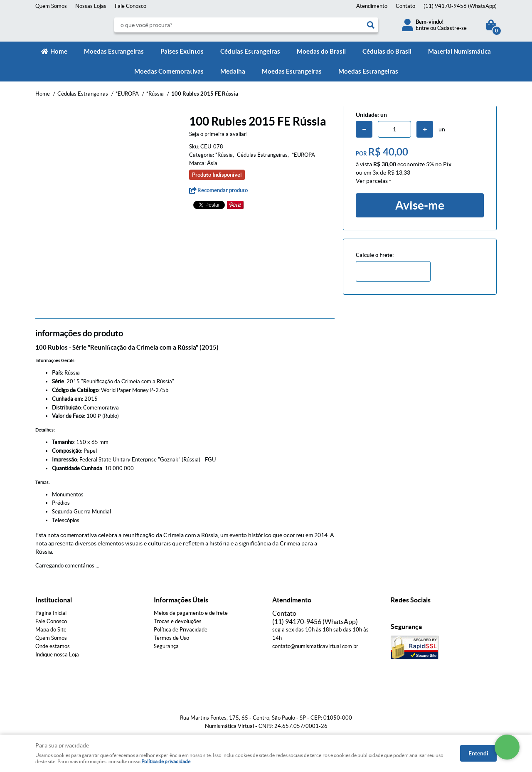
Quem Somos (51, 6)
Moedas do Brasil (321, 51)
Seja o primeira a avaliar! (218, 134)
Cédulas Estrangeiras (250, 51)
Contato (405, 6)
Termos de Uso (171, 638)
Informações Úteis (181, 600)
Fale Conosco (131, 6)
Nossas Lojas (91, 6)
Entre (422, 28)
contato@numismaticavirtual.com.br (315, 646)
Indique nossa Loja (57, 655)
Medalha (233, 71)
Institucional (54, 600)
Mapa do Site (51, 630)
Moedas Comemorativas (169, 71)
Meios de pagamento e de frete (191, 613)
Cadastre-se (452, 28)
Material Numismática (459, 51)
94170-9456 (460, 6)
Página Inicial (51, 613)
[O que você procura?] (371, 25)
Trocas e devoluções (178, 621)
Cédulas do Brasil (387, 51)
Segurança (166, 646)
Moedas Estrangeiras (114, 51)
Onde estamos (53, 646)
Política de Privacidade (181, 630)
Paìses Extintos (182, 51)
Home (59, 51)
